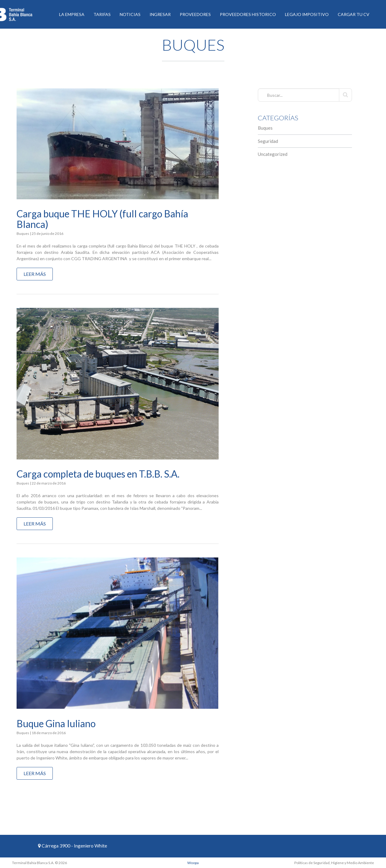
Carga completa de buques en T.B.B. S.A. (98, 474)
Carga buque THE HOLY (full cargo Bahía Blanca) (102, 219)
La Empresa (72, 14)
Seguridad (268, 141)
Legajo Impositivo (307, 14)
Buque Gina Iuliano (56, 723)
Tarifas (102, 14)
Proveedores (195, 14)
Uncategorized (273, 154)
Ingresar (160, 14)
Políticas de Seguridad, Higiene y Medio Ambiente (334, 863)
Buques (265, 128)
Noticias (130, 14)
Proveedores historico (248, 14)
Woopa (193, 863)
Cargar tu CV (354, 14)
